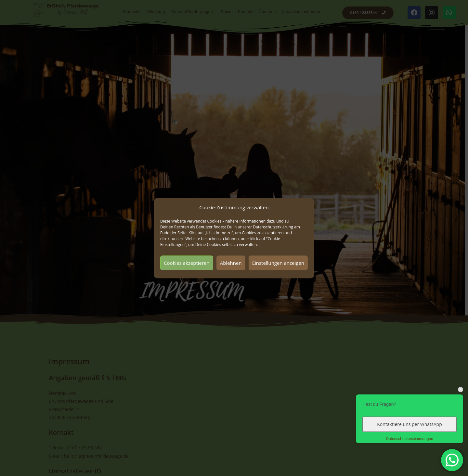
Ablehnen (231, 263)
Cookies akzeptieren (187, 263)
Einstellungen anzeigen (278, 263)
